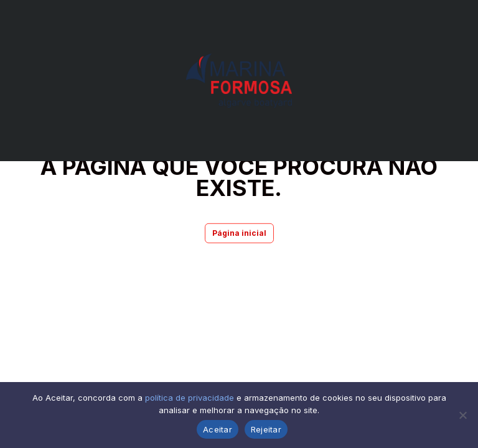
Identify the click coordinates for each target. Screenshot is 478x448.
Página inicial (239, 233)
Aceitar (218, 429)
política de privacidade (190, 398)
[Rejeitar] (462, 415)
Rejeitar (266, 429)
